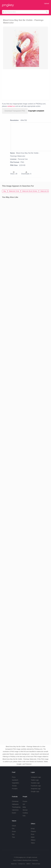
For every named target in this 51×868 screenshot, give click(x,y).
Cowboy (25, 813)
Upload (46, 3)
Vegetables (16, 783)
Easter (14, 813)
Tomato (14, 786)
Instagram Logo (36, 777)
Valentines (15, 810)
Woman (25, 810)
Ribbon (33, 840)
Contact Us (22, 864)
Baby (24, 807)
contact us (11, 106)
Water (33, 837)
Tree (13, 837)
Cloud (14, 826)
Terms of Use (36, 864)
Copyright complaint (36, 111)
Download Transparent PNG (15, 111)
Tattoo (33, 843)
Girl (24, 804)
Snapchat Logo (36, 789)
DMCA (28, 864)
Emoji (33, 829)
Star (13, 834)
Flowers (33, 831)
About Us (14, 864)
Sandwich (15, 780)
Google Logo (35, 791)
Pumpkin (15, 789)
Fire (13, 829)
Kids (24, 816)
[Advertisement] (24, 85)
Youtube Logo (35, 783)
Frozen (25, 801)
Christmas (15, 801)
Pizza (14, 777)
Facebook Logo (36, 786)
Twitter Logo (35, 780)
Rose (33, 834)
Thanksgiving (16, 807)
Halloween (15, 804)
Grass (14, 831)
